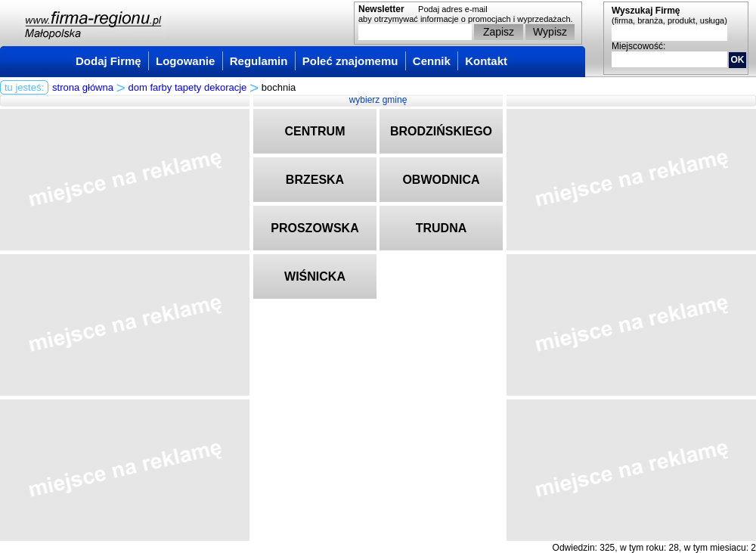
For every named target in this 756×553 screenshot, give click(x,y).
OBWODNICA (441, 180)
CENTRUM (315, 131)
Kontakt (486, 61)
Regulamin (259, 61)
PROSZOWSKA (314, 228)
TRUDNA (442, 228)
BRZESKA (315, 180)
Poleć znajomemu (350, 61)
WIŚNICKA (315, 276)
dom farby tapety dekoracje (188, 87)
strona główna (83, 87)
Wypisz (550, 32)
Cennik (432, 61)
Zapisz (499, 32)
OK (738, 60)
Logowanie (185, 61)
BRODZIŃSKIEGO (441, 131)
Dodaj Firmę (108, 61)
